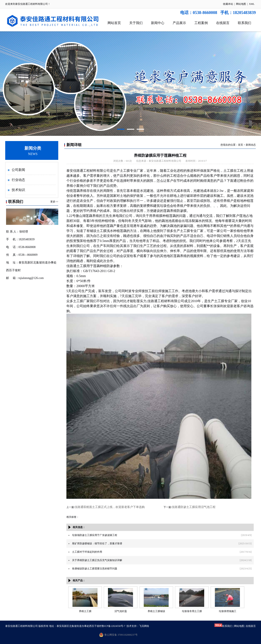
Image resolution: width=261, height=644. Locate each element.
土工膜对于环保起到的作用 (87, 552)
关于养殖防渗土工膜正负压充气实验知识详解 (97, 560)
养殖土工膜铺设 (156, 611)
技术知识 (18, 190)
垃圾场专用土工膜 (192, 611)
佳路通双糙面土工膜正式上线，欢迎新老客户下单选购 (110, 507)
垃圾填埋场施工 (228, 611)
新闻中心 (158, 23)
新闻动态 (251, 145)
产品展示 (179, 23)
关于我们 (136, 23)
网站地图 (241, 4)
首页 (241, 145)
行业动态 (18, 180)
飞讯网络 (144, 626)
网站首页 (114, 23)
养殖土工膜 (85, 611)
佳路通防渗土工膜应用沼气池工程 (194, 507)
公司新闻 (18, 170)
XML (252, 4)
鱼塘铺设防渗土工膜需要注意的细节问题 (95, 569)
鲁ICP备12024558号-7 (113, 626)
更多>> (54, 202)
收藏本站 (228, 4)
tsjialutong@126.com (31, 278)
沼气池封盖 (121, 611)
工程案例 (201, 23)
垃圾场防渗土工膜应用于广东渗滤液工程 (95, 535)
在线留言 (223, 23)
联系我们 (245, 23)
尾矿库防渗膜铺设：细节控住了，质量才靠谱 (97, 543)
